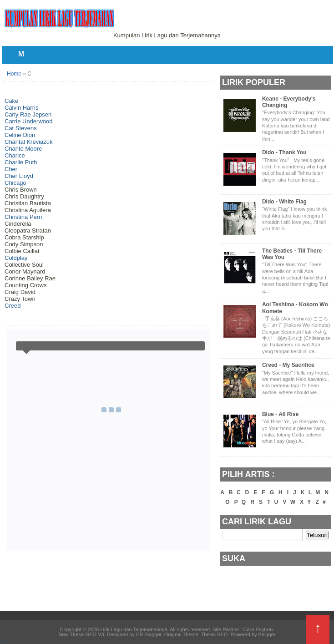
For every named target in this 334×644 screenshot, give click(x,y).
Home (14, 74)
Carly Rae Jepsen (28, 114)
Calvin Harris (21, 108)
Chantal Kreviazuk (29, 142)
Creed (13, 306)
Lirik (4, 641)
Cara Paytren (258, 629)
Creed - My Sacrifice (288, 365)
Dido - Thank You (284, 152)
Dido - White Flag (284, 202)
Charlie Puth (21, 162)
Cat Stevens (21, 128)
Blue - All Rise (280, 414)
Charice (15, 155)
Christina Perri (23, 217)
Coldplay (16, 258)
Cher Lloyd (19, 176)
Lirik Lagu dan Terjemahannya (134, 629)
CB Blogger (149, 634)
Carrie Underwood (29, 121)
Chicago (15, 183)
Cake (11, 101)
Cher (11, 169)
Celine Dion (20, 135)
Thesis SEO (215, 634)
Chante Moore (23, 149)
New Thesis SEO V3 (81, 634)
